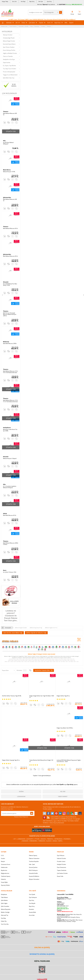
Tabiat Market (63, 796)
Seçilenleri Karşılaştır (30, 670)
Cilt (17, 23)
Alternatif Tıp (5, 915)
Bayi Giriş (32, 1)
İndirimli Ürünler (61, 858)
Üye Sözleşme (33, 897)
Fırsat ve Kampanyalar (9, 72)
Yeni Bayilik (32, 903)
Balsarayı (6, 342)
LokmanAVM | (22, 839)
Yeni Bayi (23, 1)
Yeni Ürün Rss (5, 924)
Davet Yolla (60, 876)
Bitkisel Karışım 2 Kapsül (10, 458)
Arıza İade (32, 915)
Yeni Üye (41, 1)
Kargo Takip (5, 1)
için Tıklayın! (64, 899)
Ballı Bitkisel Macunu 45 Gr (10, 256)
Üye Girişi (70, 784)
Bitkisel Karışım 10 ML (9, 172)
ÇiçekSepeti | (30, 839)
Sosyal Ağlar (4, 882)
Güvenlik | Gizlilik (23, 26)
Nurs (5, 570)
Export (71, 23)
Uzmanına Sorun (6, 864)
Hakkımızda (4, 26)
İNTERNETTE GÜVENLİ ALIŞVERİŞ (42, 954)
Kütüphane (4, 894)
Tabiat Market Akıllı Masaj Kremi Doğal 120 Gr (41, 761)
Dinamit (6, 282)
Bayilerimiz (4, 870)
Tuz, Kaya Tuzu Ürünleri (9, 69)
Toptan (41, 23)
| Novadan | (25, 841)
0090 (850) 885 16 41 (63, 906)
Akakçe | (56, 841)
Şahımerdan (7, 197)
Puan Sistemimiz (62, 867)
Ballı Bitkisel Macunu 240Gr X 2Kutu (11, 544)
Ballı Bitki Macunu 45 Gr (10, 515)
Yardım (43, 26)
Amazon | (44, 839)
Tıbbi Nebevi (4, 897)
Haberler (3, 879)
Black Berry (7, 170)
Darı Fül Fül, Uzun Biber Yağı (13, 633)
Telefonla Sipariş (6, 876)
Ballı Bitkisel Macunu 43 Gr (10, 228)
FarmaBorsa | (34, 841)
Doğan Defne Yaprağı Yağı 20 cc (11, 760)
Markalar (9, 23)
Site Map (3, 918)
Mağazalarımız (5, 873)
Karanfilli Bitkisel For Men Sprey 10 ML (10, 285)
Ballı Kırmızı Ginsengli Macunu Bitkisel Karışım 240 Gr (10, 314)
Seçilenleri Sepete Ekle (44, 670)
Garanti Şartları (33, 867)
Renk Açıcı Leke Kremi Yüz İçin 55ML (10, 430)
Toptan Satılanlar (62, 870)
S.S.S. (2, 855)
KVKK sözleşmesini (9, 817)
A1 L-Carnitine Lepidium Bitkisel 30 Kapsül (10, 487)
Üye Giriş (49, 1)
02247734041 (62, 4)
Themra (6, 111)
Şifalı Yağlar (4, 903)
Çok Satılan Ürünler (62, 873)
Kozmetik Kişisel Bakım (9, 44)
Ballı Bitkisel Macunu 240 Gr (10, 114)
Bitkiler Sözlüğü (5, 912)
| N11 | (15, 839)
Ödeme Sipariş (33, 855)
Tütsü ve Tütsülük (8, 56)
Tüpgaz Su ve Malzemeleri (10, 75)
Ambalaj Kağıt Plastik (9, 38)
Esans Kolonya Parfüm (9, 50)
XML (66, 23)
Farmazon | (42, 841)
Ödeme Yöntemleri (34, 858)
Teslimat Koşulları (34, 861)
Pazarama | (67, 839)
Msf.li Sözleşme (33, 870)
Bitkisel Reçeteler (6, 909)
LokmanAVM (21, 796)
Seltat (5, 513)
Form (49, 23)
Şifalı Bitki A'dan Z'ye (9, 78)
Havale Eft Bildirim (34, 876)
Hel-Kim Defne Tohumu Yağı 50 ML (12, 696)
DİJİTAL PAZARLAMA (42, 961)
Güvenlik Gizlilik (33, 873)
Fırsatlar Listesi (61, 861)
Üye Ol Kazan (61, 855)
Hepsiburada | (59, 839)
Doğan (21, 791)
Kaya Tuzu (58, 23)
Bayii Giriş (32, 906)
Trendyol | (51, 839)
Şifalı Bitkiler (4, 900)
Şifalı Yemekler (5, 906)
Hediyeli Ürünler (61, 864)
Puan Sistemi (13, 26)
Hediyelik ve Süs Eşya (9, 59)
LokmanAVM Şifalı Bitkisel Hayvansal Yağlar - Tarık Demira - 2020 (69, 761)
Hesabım (31, 909)
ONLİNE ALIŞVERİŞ (42, 947)
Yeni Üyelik (60, 784)
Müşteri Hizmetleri (34, 879)
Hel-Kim (63, 791)
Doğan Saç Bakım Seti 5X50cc (65, 728)
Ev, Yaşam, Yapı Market (9, 66)
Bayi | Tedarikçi (35, 26)
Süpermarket (7, 62)
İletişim (49, 26)
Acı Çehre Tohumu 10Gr (10, 572)
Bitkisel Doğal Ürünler (9, 41)
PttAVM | (38, 839)
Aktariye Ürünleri (8, 35)
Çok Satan (32, 23)
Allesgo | (49, 841)
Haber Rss (4, 921)
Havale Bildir (33, 912)
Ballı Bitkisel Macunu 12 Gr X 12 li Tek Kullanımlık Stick (10, 401)
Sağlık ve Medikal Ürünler (10, 53)
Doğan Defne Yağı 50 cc (63, 696)
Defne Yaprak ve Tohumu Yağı (36, 633)
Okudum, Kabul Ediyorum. (15, 817)
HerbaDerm (7, 428)
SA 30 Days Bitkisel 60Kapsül (8, 143)
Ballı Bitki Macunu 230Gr (10, 344)
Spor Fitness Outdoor (9, 47)
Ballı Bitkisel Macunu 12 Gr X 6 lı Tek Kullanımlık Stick (10, 372)
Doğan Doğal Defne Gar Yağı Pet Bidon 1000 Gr (42, 697)
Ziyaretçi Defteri (5, 885)
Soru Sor (14, 1)
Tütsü (23, 23)
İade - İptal (32, 864)
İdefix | (61, 841)
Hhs (4, 141)
